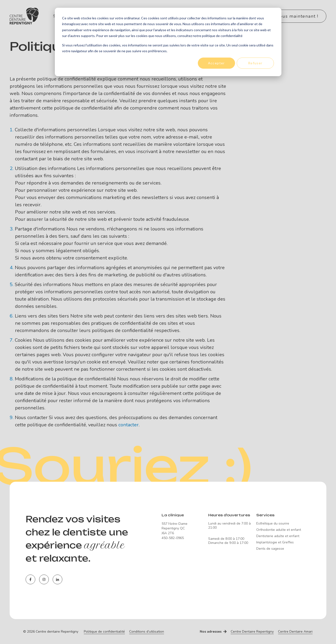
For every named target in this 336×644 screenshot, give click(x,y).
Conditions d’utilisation (147, 632)
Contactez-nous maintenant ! (285, 16)
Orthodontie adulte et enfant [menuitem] (279, 530)
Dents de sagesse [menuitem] (270, 549)
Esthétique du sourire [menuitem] (273, 524)
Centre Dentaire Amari (295, 632)
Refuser (255, 63)
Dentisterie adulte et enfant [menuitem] (278, 536)
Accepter (216, 63)
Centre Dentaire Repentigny (252, 632)
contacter (129, 425)
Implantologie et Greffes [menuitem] (275, 542)
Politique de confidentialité (104, 632)
